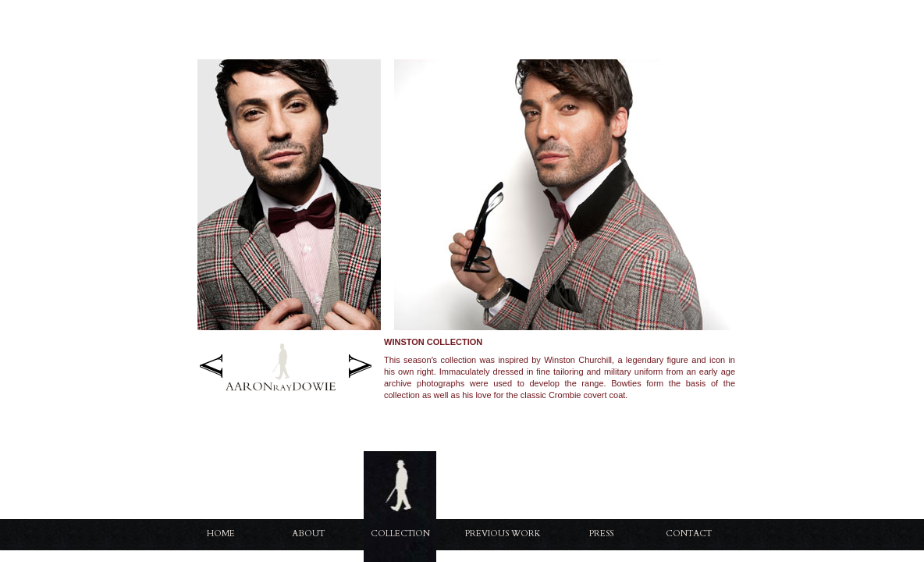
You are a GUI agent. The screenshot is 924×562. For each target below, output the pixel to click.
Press (601, 534)
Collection (400, 534)
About (308, 534)
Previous (211, 366)
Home (221, 534)
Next (360, 366)
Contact (689, 534)
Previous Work (503, 534)
